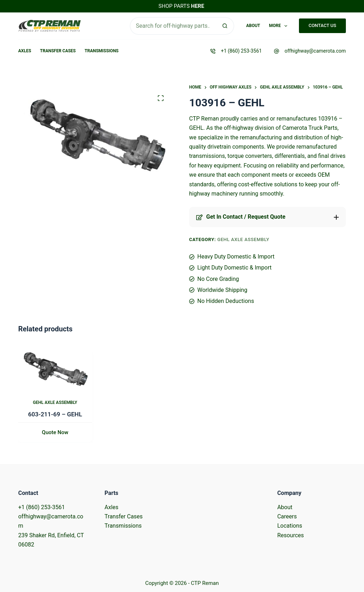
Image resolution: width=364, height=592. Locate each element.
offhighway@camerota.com (315, 51)
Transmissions (101, 51)
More (280, 26)
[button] (267, 217)
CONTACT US (322, 25)
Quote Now (55, 433)
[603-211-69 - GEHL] (55, 368)
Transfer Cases (58, 51)
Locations (290, 526)
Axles (25, 51)
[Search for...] (173, 26)
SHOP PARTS (181, 6)
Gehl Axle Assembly (243, 239)
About (253, 26)
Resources (291, 535)
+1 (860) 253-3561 (241, 51)
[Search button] (225, 26)
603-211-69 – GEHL (55, 414)
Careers (287, 516)
